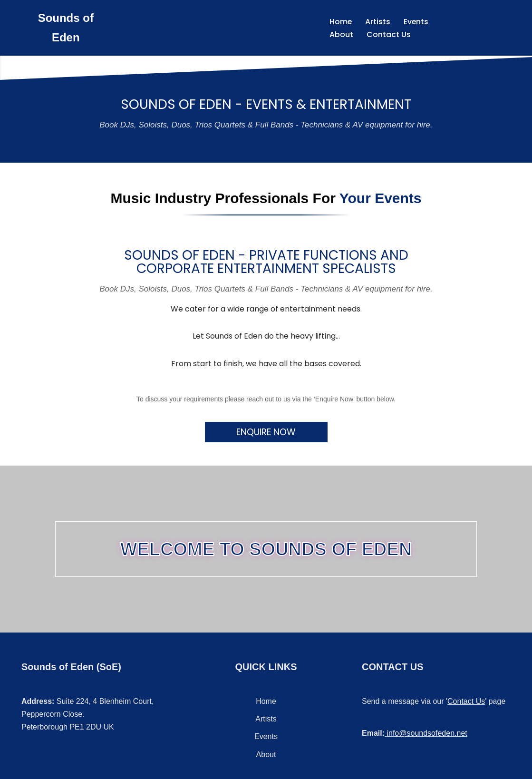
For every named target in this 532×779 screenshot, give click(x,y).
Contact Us (388, 34)
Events (416, 22)
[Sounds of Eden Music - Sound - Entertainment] (66, 28)
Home (340, 22)
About (340, 34)
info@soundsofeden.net (427, 733)
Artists (377, 22)
